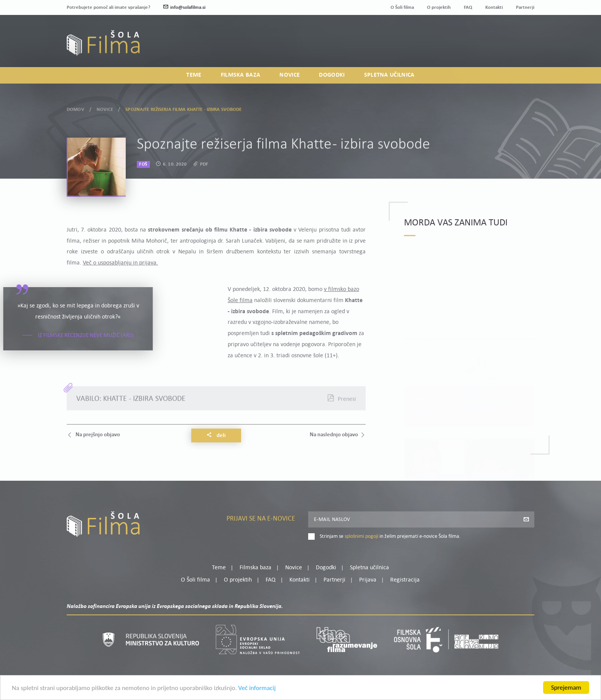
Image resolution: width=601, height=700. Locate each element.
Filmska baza (241, 75)
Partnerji (525, 7)
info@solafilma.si (184, 7)
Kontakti (494, 7)
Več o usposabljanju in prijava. (120, 263)
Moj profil (495, 38)
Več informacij (257, 689)
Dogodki (332, 75)
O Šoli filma (402, 7)
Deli (216, 435)
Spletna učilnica (389, 75)
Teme (194, 75)
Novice (290, 75)
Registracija (521, 47)
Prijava (487, 47)
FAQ (468, 7)
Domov (76, 108)
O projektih (439, 7)
